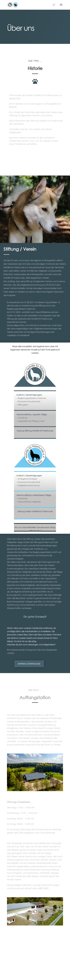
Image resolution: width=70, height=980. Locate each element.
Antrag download (24, 664)
